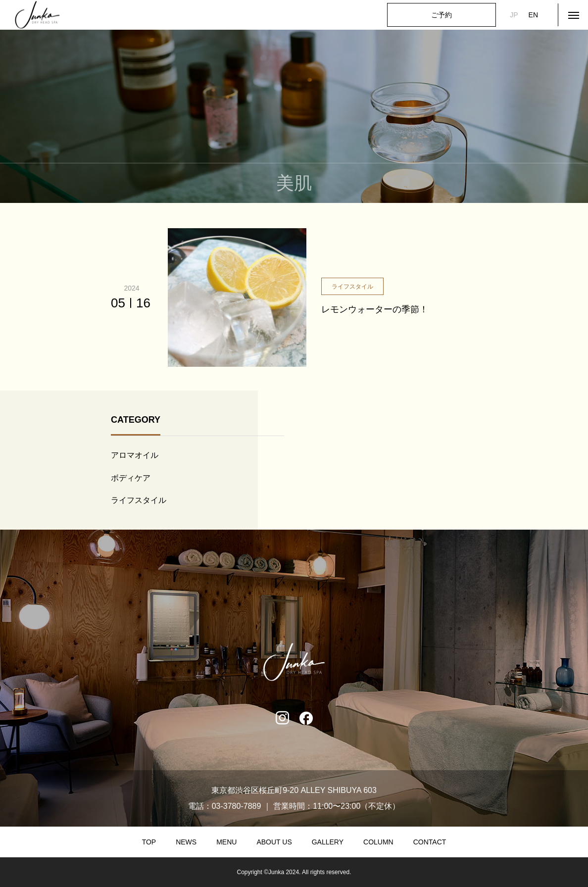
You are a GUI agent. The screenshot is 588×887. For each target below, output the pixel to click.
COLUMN (378, 842)
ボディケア (131, 478)
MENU (226, 842)
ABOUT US (274, 842)
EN (533, 15)
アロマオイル (135, 455)
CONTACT (430, 842)
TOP (149, 842)
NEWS (186, 842)
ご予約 (441, 15)
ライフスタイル (139, 500)
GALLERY (328, 842)
